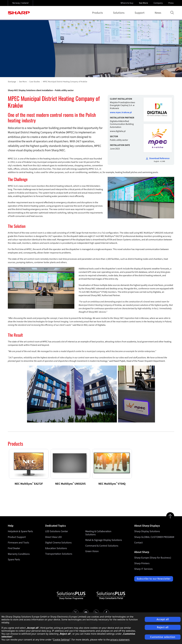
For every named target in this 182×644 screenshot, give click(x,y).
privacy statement (120, 640)
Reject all (163, 627)
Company (158, 3)
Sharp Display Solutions (147, 531)
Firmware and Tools (18, 543)
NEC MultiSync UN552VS (70, 484)
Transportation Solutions (59, 554)
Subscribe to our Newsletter (154, 579)
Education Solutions (56, 548)
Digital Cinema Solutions (58, 543)
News (158, 13)
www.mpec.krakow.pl (121, 112)
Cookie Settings (61, 640)
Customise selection (163, 637)
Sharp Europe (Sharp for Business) (153, 558)
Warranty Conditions (19, 554)
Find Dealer (14, 548)
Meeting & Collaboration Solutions (98, 533)
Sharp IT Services (143, 569)
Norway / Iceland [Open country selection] (20, 3)
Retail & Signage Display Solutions (104, 540)
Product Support (17, 537)
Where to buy (127, 3)
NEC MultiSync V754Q (112, 484)
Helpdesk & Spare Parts (20, 531)
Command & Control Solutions (102, 546)
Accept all (163, 619)
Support (140, 13)
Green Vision (92, 551)
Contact (138, 543)
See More (144, 3)
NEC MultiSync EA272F (29, 484)
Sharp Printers (142, 563)
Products (98, 13)
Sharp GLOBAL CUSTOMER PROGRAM (154, 537)
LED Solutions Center (57, 531)
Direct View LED (53, 537)
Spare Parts (14, 560)
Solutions (119, 13)
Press (171, 3)
